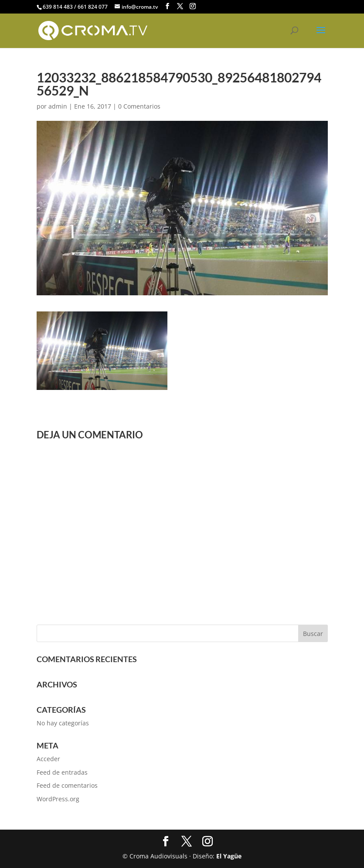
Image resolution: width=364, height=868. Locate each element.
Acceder (48, 759)
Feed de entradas (62, 772)
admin (58, 106)
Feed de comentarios (67, 785)
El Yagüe (229, 856)
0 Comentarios (139, 106)
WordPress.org (58, 799)
